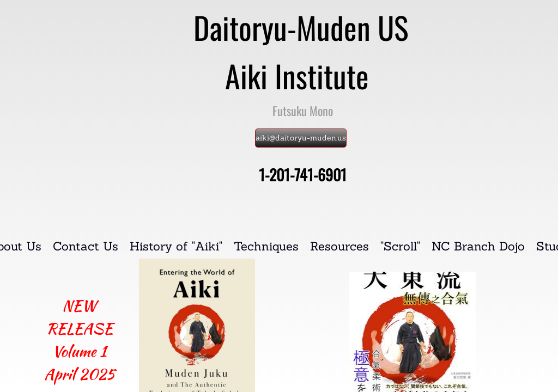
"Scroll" (400, 246)
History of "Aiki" (176, 246)
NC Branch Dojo (478, 246)
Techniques (266, 246)
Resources (339, 246)
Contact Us (86, 246)
